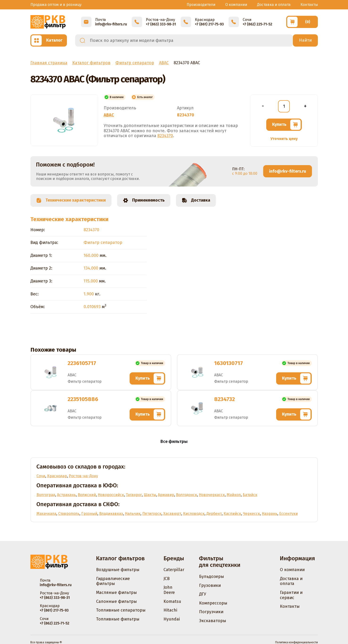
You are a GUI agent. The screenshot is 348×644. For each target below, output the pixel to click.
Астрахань (66, 495)
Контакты (309, 5)
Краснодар (57, 476)
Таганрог (134, 495)
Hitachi (170, 610)
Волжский (87, 495)
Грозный (89, 514)
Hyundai (172, 619)
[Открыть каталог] (49, 40)
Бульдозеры (212, 576)
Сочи (41, 476)
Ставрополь (69, 514)
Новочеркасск (212, 495)
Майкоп (234, 495)
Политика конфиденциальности (297, 642)
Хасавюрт (172, 514)
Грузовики (210, 585)
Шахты (150, 495)
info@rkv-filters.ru (288, 171)
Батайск (250, 495)
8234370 (165, 136)
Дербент (214, 514)
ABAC (109, 115)
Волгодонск (186, 495)
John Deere (169, 590)
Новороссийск (111, 495)
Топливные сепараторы (121, 610)
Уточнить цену (284, 139)
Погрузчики (211, 612)
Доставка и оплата (274, 5)
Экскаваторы (213, 621)
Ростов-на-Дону (83, 476)
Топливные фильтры (118, 619)
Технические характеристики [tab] (71, 200)
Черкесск (251, 514)
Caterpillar (174, 570)
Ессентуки (289, 514)
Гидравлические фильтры (113, 581)
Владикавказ (111, 514)
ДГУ (203, 594)
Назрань (270, 514)
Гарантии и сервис (291, 595)
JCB (167, 579)
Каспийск (232, 514)
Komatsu (172, 601)
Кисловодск (194, 514)
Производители (201, 5)
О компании (236, 5)
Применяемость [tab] (144, 200)
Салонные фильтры (117, 601)
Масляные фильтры (117, 592)
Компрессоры (213, 603)
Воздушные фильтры (118, 570)
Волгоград (46, 495)
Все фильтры (174, 441)
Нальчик (133, 514)
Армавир (166, 495)
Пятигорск (152, 514)
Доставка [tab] (196, 200)
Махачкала (46, 514)
